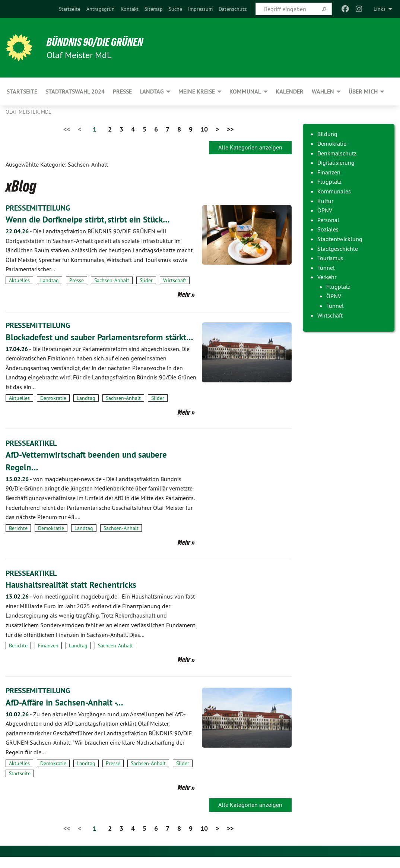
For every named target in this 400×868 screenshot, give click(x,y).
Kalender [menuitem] (290, 91)
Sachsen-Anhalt (112, 280)
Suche (175, 9)
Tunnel (326, 268)
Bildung (327, 134)
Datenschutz (233, 9)
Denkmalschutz (337, 153)
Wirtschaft (175, 280)
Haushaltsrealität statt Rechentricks (72, 596)
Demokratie (53, 410)
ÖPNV (325, 210)
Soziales (328, 229)
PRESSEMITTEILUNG (38, 208)
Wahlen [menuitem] (323, 91)
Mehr (184, 294)
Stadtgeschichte (338, 249)
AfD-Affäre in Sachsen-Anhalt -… (67, 714)
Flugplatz (329, 182)
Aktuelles (19, 280)
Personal (328, 220)
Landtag (50, 280)
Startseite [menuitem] (22, 91)
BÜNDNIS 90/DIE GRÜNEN (97, 42)
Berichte (18, 540)
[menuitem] (70, 9)
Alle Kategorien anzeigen (250, 147)
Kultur (325, 201)
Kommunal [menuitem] (245, 91)
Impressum (200, 9)
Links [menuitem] (380, 9)
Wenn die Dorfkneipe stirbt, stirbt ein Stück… (90, 219)
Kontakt (130, 9)
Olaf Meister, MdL (28, 112)
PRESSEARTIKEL (31, 455)
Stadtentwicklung (340, 239)
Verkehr (327, 277)
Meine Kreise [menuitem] (197, 91)
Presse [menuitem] (122, 91)
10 (204, 129)
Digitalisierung (336, 162)
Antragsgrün (101, 9)
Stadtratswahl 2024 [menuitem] (75, 91)
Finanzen (48, 657)
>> (230, 129)
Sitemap (154, 9)
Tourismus (330, 258)
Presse (77, 280)
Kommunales (334, 191)
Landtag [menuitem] (152, 91)
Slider (146, 280)
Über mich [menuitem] (363, 91)
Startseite (70, 9)
